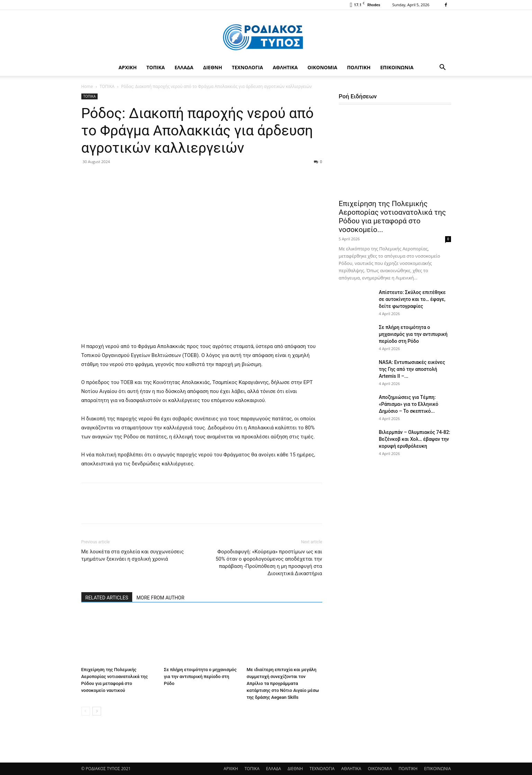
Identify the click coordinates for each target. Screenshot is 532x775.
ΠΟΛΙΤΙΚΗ (359, 67)
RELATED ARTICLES (107, 598)
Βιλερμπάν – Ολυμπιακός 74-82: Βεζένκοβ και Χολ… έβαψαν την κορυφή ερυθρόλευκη (415, 439)
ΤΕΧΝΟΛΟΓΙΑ (247, 67)
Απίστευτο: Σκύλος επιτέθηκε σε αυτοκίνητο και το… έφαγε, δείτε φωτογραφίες (412, 299)
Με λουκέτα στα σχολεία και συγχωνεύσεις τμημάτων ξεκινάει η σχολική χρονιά (133, 555)
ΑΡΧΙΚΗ (127, 67)
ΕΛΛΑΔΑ (184, 67)
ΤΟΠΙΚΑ (156, 67)
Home (87, 86)
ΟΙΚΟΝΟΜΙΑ (322, 67)
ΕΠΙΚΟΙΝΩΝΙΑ (397, 67)
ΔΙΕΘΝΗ (213, 67)
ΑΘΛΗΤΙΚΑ (285, 67)
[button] (443, 68)
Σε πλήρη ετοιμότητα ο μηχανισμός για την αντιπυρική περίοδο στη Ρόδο (200, 676)
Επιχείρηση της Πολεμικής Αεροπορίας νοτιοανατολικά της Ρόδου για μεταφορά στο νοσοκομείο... (393, 217)
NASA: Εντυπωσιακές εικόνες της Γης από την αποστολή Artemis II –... (412, 369)
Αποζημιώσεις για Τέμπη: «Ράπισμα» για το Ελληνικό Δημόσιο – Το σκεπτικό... (409, 404)
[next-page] (97, 711)
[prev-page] (86, 711)
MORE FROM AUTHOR (160, 598)
